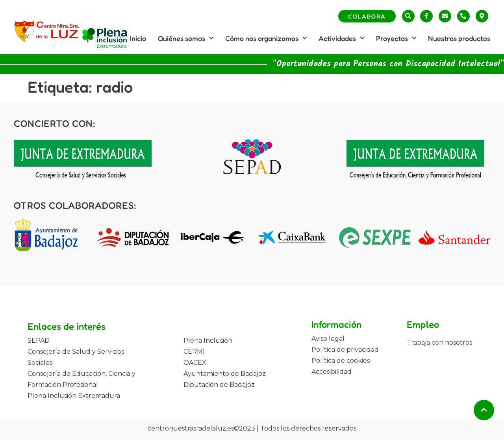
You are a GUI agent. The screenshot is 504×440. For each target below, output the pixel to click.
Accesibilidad (332, 372)
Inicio (138, 38)
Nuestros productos (459, 38)
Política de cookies (341, 361)
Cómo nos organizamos (266, 38)
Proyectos (396, 38)
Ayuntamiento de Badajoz (225, 374)
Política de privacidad (345, 350)
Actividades (341, 38)
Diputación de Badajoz (219, 385)
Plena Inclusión (208, 341)
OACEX (195, 363)
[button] (408, 16)
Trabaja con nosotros (439, 343)
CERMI (194, 352)
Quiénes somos (186, 38)
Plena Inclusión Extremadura (74, 396)
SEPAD (39, 341)
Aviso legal (328, 339)
